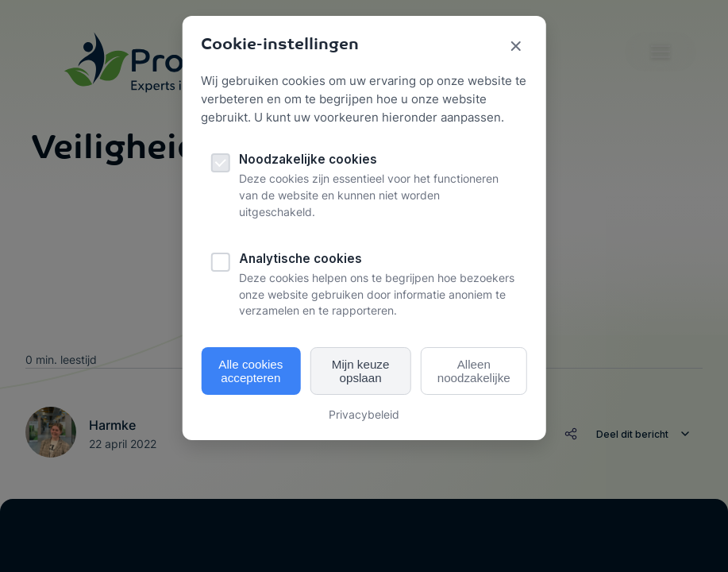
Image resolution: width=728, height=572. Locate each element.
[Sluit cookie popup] (516, 47)
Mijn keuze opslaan (361, 371)
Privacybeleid (364, 414)
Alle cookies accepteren (250, 371)
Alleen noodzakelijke (474, 371)
